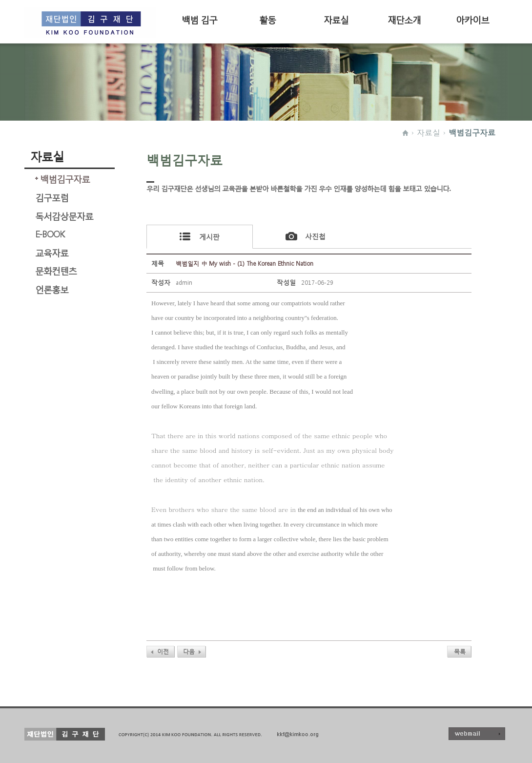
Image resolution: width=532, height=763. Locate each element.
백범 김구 (199, 19)
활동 (267, 19)
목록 (460, 651)
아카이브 (472, 19)
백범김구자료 (472, 132)
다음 (189, 651)
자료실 (336, 19)
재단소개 (404, 19)
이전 (163, 651)
